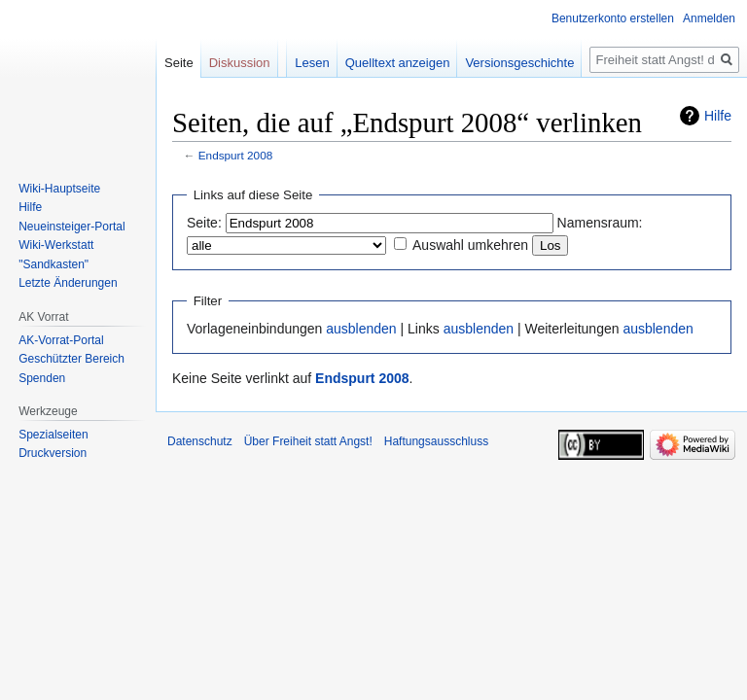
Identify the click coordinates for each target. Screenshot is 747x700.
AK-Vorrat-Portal (61, 340)
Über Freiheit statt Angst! (308, 441)
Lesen (312, 63)
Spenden (42, 378)
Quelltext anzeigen (398, 63)
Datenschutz (200, 441)
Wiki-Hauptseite (59, 189)
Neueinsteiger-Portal (71, 227)
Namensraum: (600, 223)
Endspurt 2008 (235, 155)
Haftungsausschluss (436, 441)
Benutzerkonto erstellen (613, 18)
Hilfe (718, 116)
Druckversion (53, 453)
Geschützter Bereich (71, 359)
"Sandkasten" (53, 264)
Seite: (204, 223)
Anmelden (709, 18)
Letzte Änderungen (68, 283)
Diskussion (240, 63)
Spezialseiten (53, 435)
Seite (179, 63)
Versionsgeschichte (519, 63)
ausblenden (361, 329)
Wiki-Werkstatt (56, 245)
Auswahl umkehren (470, 245)
